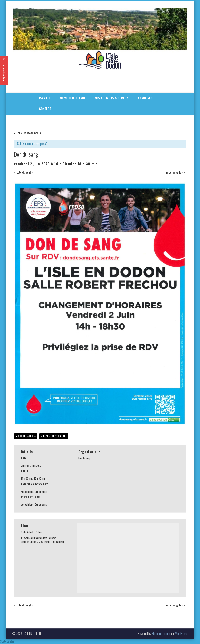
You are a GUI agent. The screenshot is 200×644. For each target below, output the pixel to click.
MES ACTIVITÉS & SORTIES (112, 98)
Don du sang (41, 492)
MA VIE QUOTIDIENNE (72, 98)
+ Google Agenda (26, 436)
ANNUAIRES (145, 98)
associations (27, 504)
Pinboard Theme (161, 634)
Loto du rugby (23, 172)
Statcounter (7, 641)
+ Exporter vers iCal (54, 436)
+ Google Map (58, 542)
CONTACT (45, 109)
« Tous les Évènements (28, 133)
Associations (27, 492)
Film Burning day (174, 172)
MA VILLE (45, 98)
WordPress (181, 634)
